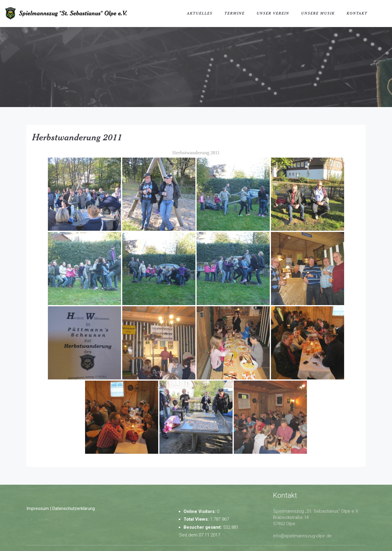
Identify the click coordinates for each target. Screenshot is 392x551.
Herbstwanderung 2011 (77, 137)
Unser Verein (273, 13)
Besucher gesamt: (203, 527)
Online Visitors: (200, 511)
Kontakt (357, 13)
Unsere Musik (318, 13)
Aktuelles (200, 13)
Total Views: (197, 519)
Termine (235, 13)
